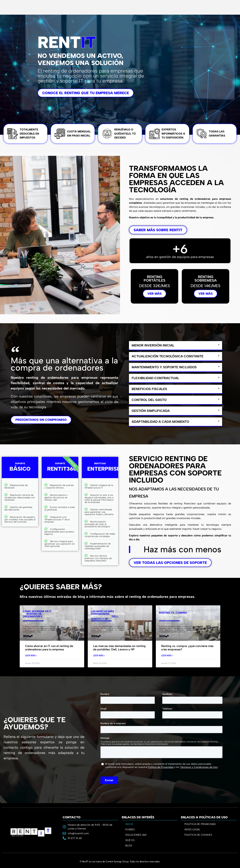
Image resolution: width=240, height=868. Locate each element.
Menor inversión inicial (153, 345)
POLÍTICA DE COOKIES (198, 835)
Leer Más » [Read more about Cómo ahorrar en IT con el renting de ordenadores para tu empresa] (31, 656)
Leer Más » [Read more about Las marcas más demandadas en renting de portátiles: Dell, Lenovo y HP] (99, 656)
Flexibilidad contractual (155, 378)
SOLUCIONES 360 (136, 835)
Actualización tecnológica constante (168, 356)
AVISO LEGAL (192, 829)
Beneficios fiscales (149, 389)
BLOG (129, 846)
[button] (176, 346)
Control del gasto (149, 400)
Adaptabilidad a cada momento (160, 422)
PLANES (131, 830)
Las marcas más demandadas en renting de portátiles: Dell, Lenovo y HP (119, 648)
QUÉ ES (130, 840)
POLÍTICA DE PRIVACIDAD (200, 824)
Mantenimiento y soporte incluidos (164, 367)
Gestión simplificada (151, 411)
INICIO (129, 824)
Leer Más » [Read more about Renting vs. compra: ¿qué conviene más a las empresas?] (167, 656)
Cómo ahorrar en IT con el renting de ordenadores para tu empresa (49, 648)
